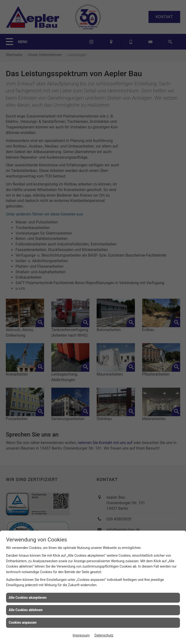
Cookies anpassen (23, 622)
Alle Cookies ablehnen (26, 610)
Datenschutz (104, 635)
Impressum (81, 635)
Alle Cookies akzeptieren (28, 598)
